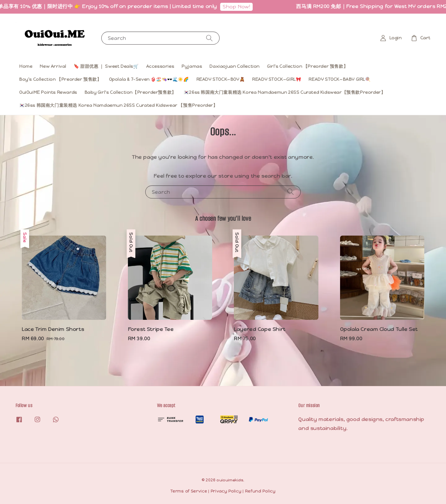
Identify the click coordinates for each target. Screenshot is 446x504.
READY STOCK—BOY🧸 (221, 79)
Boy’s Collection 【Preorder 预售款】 (60, 79)
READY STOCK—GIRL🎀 (277, 79)
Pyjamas (192, 66)
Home (26, 66)
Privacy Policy (226, 491)
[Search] (209, 38)
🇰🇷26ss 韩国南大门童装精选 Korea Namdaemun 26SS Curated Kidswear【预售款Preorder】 (285, 92)
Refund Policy (260, 491)
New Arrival (53, 66)
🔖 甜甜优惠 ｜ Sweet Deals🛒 (106, 66)
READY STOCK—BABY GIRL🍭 (339, 79)
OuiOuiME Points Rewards (48, 92)
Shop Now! (241, 7)
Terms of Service (189, 491)
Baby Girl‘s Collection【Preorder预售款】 (130, 92)
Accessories (160, 66)
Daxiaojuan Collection (234, 66)
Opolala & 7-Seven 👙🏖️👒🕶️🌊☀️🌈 (149, 79)
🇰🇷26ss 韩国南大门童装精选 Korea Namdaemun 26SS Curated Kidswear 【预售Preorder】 (118, 105)
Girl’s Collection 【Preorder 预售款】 (307, 66)
